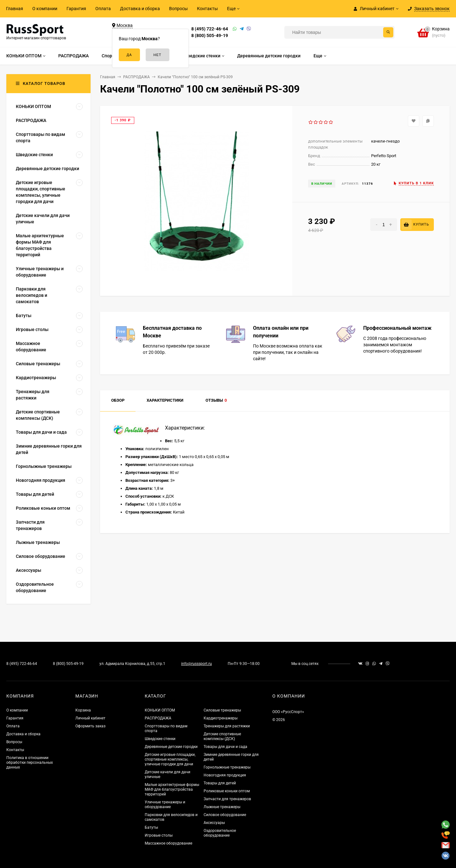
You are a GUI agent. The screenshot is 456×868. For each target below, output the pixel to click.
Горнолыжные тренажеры (227, 767)
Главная (15, 9)
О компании (45, 9)
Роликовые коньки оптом (227, 791)
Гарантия (76, 9)
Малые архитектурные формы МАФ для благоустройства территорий (172, 789)
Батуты (151, 827)
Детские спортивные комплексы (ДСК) (222, 736)
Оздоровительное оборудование (220, 833)
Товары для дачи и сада (225, 747)
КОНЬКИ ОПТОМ (160, 710)
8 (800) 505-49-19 (210, 35)
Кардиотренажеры (221, 718)
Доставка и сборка (140, 9)
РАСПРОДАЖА (158, 718)
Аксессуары (214, 823)
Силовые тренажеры (222, 710)
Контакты (207, 9)
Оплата (103, 9)
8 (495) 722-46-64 (210, 29)
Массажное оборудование (168, 843)
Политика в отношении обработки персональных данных (30, 763)
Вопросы (178, 9)
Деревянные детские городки (171, 747)
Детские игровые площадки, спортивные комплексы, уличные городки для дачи (170, 759)
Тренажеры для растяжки (227, 726)
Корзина (83, 710)
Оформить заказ (90, 726)
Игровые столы (159, 835)
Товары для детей (220, 783)
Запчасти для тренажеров (227, 799)
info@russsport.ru (196, 664)
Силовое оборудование (225, 815)
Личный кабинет (90, 718)
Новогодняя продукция (225, 775)
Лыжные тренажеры (222, 807)
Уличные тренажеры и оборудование (165, 804)
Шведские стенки (160, 739)
